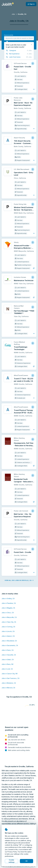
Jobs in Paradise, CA (9, 603)
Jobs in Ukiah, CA (8, 660)
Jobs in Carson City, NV (10, 674)
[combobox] (19, 38)
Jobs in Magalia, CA (8, 608)
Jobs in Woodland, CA (9, 641)
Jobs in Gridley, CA (8, 599)
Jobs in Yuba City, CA (9, 622)
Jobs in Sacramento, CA (10, 645)
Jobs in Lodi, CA (7, 669)
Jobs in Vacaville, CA (9, 655)
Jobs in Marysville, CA (9, 617)
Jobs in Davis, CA (8, 650)
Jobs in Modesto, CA (9, 683)
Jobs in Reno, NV (8, 664)
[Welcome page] (8, 4)
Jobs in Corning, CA (8, 627)
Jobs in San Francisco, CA (10, 678)
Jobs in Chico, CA (8, 613)
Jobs (13, 14)
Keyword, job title (9, 35)
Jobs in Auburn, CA (8, 636)
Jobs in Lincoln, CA (8, 631)
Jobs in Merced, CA (8, 688)
